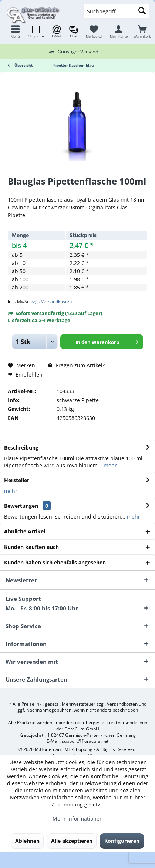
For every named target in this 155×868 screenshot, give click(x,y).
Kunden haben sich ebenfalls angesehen (55, 562)
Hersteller (17, 480)
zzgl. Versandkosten (51, 302)
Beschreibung (21, 448)
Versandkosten (122, 704)
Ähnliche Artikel (25, 531)
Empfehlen (25, 375)
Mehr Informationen (78, 819)
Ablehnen (27, 841)
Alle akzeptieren (72, 841)
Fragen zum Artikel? (76, 365)
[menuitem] (143, 32)
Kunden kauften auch (31, 547)
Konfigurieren (122, 841)
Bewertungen (21, 506)
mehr (109, 465)
